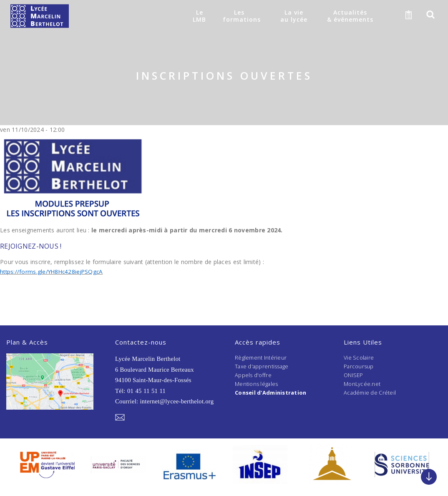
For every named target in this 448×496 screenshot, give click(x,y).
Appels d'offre (253, 375)
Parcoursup (359, 366)
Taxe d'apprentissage (262, 366)
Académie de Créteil (370, 392)
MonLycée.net (362, 383)
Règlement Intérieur (261, 358)
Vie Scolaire (359, 358)
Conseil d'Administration (271, 392)
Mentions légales (257, 383)
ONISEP (354, 375)
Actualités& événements (350, 16)
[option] (47, 464)
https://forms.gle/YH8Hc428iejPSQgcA (53, 271)
